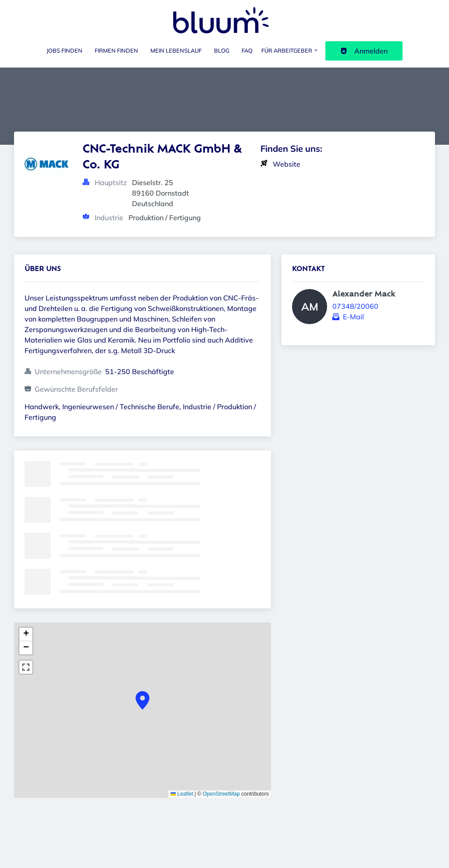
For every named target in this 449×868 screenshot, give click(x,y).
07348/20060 (355, 306)
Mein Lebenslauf (176, 50)
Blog (222, 50)
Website (287, 164)
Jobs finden (64, 50)
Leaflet (182, 794)
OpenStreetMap (221, 794)
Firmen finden (116, 50)
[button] (143, 700)
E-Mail (353, 317)
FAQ (247, 50)
